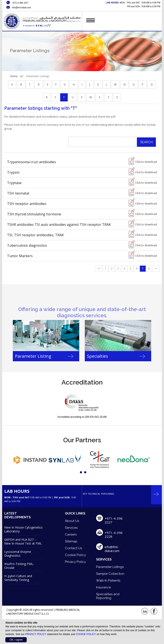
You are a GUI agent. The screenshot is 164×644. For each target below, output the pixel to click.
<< (99, 269)
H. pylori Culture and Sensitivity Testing (18, 578)
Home (14, 76)
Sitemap (71, 541)
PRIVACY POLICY (36, 634)
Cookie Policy (75, 555)
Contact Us (73, 548)
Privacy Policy (75, 562)
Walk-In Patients (108, 581)
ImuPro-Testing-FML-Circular (19, 566)
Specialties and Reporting (108, 596)
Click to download (146, 162)
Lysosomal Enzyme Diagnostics (18, 554)
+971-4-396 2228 (114, 535)
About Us (72, 521)
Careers (71, 535)
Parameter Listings (110, 567)
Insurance (103, 587)
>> (156, 269)
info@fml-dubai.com (112, 549)
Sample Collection (110, 574)
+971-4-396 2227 (114, 520)
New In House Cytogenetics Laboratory (23, 529)
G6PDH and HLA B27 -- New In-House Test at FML (23, 541)
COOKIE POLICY (86, 634)
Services (71, 528)
